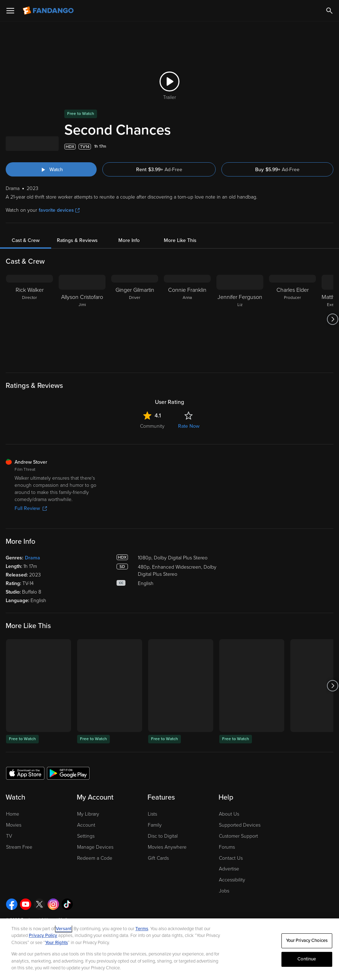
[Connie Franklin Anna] (187, 319)
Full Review (31, 508)
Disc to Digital (163, 836)
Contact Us (231, 858)
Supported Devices (240, 825)
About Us (229, 814)
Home (13, 814)
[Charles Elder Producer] (292, 319)
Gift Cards (158, 858)
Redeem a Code (95, 858)
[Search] (329, 11)
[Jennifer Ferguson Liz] (240, 319)
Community (152, 426)
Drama (33, 558)
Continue (307, 959)
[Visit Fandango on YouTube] (26, 904)
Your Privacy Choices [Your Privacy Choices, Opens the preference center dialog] (307, 941)
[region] (169, 949)
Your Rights (56, 943)
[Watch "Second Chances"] (51, 169)
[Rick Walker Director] (29, 319)
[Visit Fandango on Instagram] (53, 904)
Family (155, 825)
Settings (86, 836)
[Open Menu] (10, 11)
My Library (88, 814)
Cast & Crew (26, 240)
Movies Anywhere (167, 847)
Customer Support (238, 836)
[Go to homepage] (49, 11)
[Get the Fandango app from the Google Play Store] (68, 773)
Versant (64, 929)
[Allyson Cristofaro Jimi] (82, 319)
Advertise (229, 869)
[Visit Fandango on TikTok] (67, 904)
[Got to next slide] (332, 319)
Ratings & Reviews (77, 240)
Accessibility (232, 880)
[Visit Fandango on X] (39, 904)
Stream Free (19, 847)
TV (9, 836)
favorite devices (59, 210)
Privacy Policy (43, 936)
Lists (152, 814)
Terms (142, 929)
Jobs (224, 891)
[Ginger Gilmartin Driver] (135, 319)
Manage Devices (95, 847)
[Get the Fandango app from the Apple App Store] (25, 773)
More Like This (180, 240)
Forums (227, 847)
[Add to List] (330, 147)
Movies (14, 825)
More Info (129, 240)
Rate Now (189, 426)
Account (86, 825)
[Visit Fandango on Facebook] (12, 904)
